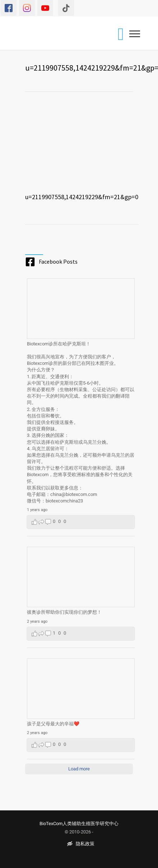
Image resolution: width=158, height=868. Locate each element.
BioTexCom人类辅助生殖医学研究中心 (79, 824)
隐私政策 (81, 844)
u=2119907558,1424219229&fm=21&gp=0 (82, 197)
